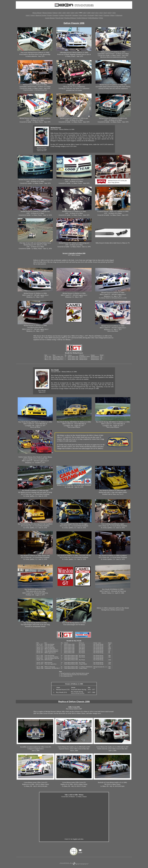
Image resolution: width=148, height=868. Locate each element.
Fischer (49, 15)
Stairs (101, 15)
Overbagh (91, 15)
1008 (89, 13)
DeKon (55, 13)
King (85, 15)
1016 (114, 13)
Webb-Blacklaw (93, 18)
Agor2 (33, 15)
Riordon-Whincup (70, 18)
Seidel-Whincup (82, 18)
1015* (110, 13)
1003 (68, 13)
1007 (85, 13)
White (101, 18)
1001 (60, 13)
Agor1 (28, 15)
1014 (105, 13)
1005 (76, 13)
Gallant (62, 15)
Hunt (81, 15)
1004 (72, 13)
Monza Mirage (37, 13)
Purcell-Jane (59, 18)
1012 (101, 13)
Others (112, 15)
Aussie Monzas (50, 18)
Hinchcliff (68, 15)
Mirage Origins (47, 13)
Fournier (55, 15)
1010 (93, 13)
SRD (96, 15)
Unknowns (119, 15)
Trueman (106, 15)
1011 (97, 13)
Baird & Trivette (41, 15)
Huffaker (75, 15)
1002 (64, 13)
